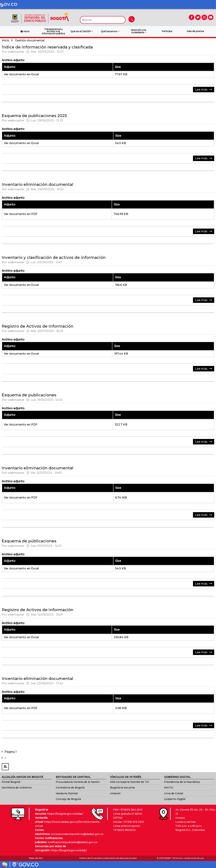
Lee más (205, 90)
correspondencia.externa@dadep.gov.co (77, 834)
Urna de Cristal (174, 793)
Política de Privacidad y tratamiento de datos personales (108, 858)
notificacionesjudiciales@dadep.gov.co (72, 842)
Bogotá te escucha (122, 788)
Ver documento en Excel (21, 74)
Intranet (115, 793)
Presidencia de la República (182, 782)
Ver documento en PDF (21, 214)
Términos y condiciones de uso (188, 858)
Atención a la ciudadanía (138, 31)
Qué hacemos (110, 31)
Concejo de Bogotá (68, 799)
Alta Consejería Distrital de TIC (130, 782)
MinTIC (169, 788)
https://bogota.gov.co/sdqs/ (65, 814)
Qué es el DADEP (82, 31)
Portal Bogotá (11, 782)
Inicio (6, 40)
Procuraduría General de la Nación (78, 782)
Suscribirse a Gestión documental (108, 767)
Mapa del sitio (36, 858)
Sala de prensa (195, 31)
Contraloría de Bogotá (70, 788)
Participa (167, 31)
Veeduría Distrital (67, 793)
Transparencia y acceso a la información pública (53, 31)
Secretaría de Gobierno (17, 788)
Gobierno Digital (175, 799)
